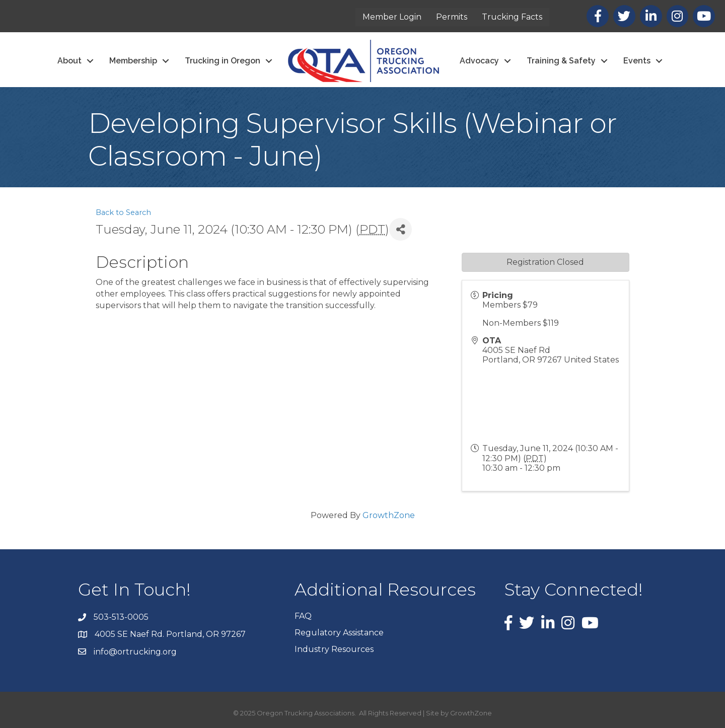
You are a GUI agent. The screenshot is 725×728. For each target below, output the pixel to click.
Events (637, 61)
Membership (133, 61)
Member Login (392, 17)
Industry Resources (334, 649)
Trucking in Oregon (223, 61)
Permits (452, 17)
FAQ (303, 616)
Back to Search (123, 212)
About (69, 61)
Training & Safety (561, 61)
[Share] (401, 229)
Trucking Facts (512, 17)
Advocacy (479, 61)
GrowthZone (389, 515)
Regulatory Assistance (339, 633)
